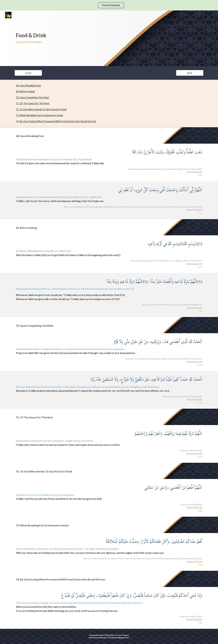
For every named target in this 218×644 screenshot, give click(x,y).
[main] (77, 38)
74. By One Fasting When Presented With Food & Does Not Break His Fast (56, 121)
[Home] (28, 73)
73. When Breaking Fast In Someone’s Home (39, 115)
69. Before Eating (25, 91)
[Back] (190, 73)
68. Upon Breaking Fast (28, 86)
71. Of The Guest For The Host (33, 103)
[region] (109, 5)
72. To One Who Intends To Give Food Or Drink (41, 109)
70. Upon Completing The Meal (32, 97)
